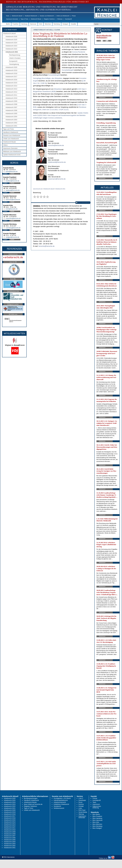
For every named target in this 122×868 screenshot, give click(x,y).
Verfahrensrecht (59, 808)
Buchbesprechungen (31, 798)
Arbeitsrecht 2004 (11, 117)
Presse (74, 16)
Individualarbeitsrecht (61, 800)
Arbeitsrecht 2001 (11, 126)
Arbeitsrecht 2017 (11, 77)
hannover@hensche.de (13, 200)
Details (12, 174)
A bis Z (81, 798)
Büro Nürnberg (97, 826)
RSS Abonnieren (83, 203)
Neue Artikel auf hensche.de (33, 804)
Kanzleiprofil (68, 19)
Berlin (8, 24)
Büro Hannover (98, 820)
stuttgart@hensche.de (12, 237)
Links (80, 808)
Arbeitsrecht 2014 (11, 86)
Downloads (82, 800)
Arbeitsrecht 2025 (11, 40)
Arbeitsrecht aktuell (17, 16)
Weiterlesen (102, 75)
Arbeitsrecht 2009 (11, 101)
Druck (80, 802)
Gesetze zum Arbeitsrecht (47, 16)
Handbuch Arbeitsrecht (31, 16)
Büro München (97, 824)
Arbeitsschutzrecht (60, 802)
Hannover (33, 24)
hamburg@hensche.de (13, 190)
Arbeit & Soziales (15, 58)
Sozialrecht (57, 806)
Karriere (81, 804)
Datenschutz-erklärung (97, 807)
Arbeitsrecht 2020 (11, 67)
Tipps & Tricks (24, 19)
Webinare (60, 19)
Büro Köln (96, 822)
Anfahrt (5, 174)
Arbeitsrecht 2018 (11, 74)
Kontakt (81, 806)
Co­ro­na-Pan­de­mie (79, 52)
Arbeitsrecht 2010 (11, 98)
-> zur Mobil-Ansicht (10, 30)
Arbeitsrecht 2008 (11, 104)
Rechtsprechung (15, 55)
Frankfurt (16, 24)
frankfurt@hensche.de (12, 181)
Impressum (96, 804)
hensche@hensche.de (56, 145)
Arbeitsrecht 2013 (11, 89)
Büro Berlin (96, 814)
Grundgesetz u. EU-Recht (62, 798)
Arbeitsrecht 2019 (11, 70)
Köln (41, 24)
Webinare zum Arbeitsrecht (12, 152)
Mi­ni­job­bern (58, 89)
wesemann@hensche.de (57, 179)
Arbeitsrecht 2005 (11, 114)
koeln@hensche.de (12, 209)
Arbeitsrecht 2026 (11, 37)
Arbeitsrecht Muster (36, 19)
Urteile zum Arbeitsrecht (63, 16)
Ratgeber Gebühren (49, 19)
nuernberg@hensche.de (13, 228)
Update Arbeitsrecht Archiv (12, 155)
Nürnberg (57, 24)
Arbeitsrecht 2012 (11, 92)
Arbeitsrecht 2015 (11, 83)
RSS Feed (82, 810)
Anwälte (73, 24)
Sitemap (81, 814)
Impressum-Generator (12, 19)
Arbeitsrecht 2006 (11, 110)
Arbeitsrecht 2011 (11, 95)
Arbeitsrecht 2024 (11, 43)
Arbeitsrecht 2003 (11, 120)
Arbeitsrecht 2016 (11, 80)
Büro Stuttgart (97, 828)
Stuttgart (65, 24)
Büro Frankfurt (97, 816)
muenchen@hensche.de (13, 218)
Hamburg (24, 24)
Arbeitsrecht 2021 (12, 52)
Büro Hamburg (97, 818)
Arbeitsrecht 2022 (11, 49)
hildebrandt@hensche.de (57, 162)
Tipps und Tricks (8, 129)
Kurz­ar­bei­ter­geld (68, 70)
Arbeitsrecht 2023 (11, 46)
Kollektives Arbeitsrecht (61, 804)
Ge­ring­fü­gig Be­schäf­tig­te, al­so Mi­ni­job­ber (48, 78)
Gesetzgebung (14, 64)
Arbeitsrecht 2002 (11, 123)
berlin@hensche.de (12, 171)
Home (8, 16)
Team (94, 802)
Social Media (83, 812)
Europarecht (13, 61)
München (48, 24)
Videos (5, 145)
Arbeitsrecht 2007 (11, 107)
